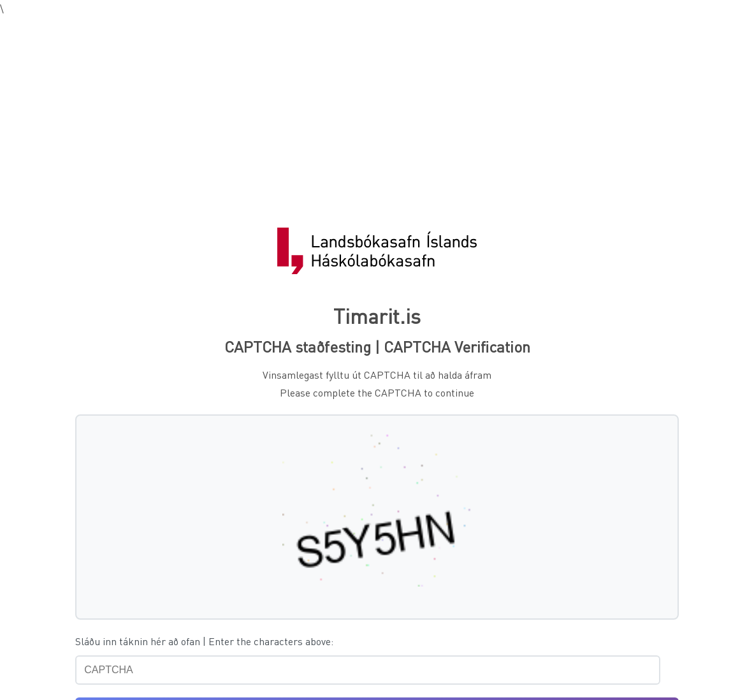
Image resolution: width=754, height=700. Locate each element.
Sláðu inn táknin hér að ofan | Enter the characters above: (204, 641)
